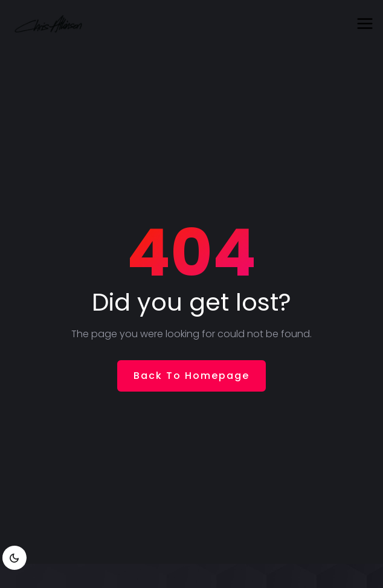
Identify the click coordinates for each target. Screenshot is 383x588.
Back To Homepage (191, 376)
